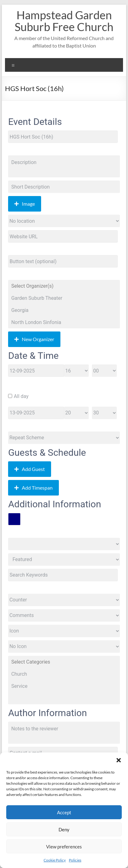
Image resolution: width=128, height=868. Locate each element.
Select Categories (64, 662)
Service (64, 686)
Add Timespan (33, 488)
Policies (75, 860)
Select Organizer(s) (64, 286)
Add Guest (30, 469)
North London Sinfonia (64, 322)
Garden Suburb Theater (64, 298)
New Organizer (34, 339)
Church (64, 674)
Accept (64, 812)
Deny (64, 829)
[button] (119, 760)
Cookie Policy (55, 860)
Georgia (64, 310)
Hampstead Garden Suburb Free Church (64, 21)
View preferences (64, 847)
